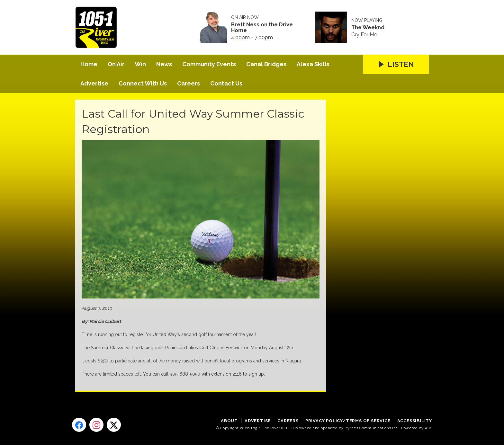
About (229, 421)
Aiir (428, 428)
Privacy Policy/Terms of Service (348, 421)
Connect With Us (143, 83)
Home (89, 64)
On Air (116, 64)
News (164, 64)
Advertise (94, 83)
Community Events (209, 64)
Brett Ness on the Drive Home (262, 28)
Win (140, 64)
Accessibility (415, 421)
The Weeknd (368, 28)
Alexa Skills (313, 64)
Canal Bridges (266, 64)
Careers (189, 83)
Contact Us (226, 83)
